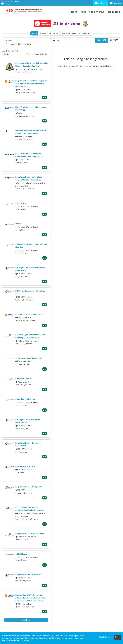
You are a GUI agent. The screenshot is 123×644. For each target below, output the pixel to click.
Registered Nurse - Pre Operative (29, 487)
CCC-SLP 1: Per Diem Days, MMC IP (30, 314)
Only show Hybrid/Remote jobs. (18, 44)
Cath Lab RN (21, 203)
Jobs (83, 12)
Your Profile (97, 12)
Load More (26, 620)
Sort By (6, 54)
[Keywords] (26, 40)
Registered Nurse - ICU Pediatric (29, 574)
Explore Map (54, 33)
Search (34, 33)
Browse (43, 33)
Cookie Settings (105, 637)
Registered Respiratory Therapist (30, 533)
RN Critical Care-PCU (24, 379)
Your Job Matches (69, 33)
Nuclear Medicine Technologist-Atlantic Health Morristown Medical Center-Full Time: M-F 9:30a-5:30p (30, 598)
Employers (115, 3)
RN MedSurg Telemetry (25, 399)
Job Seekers (101, 3)
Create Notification (40, 54)
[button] (114, 40)
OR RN (18, 224)
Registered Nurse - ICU (25, 466)
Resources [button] (114, 12)
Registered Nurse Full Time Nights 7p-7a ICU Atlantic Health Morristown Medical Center (32, 84)
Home (74, 12)
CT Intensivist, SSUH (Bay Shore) (29, 358)
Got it (117, 637)
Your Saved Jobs (85, 33)
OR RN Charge (21, 554)
